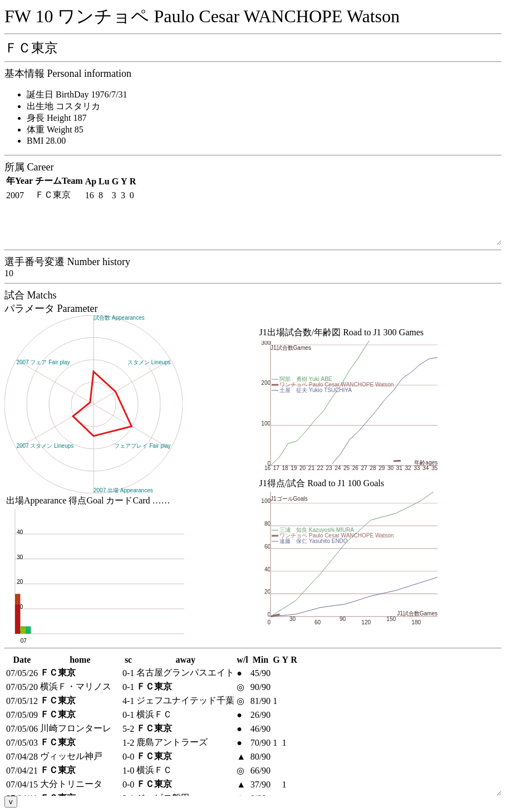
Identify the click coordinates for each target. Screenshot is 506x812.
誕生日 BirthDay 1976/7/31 (77, 94)
